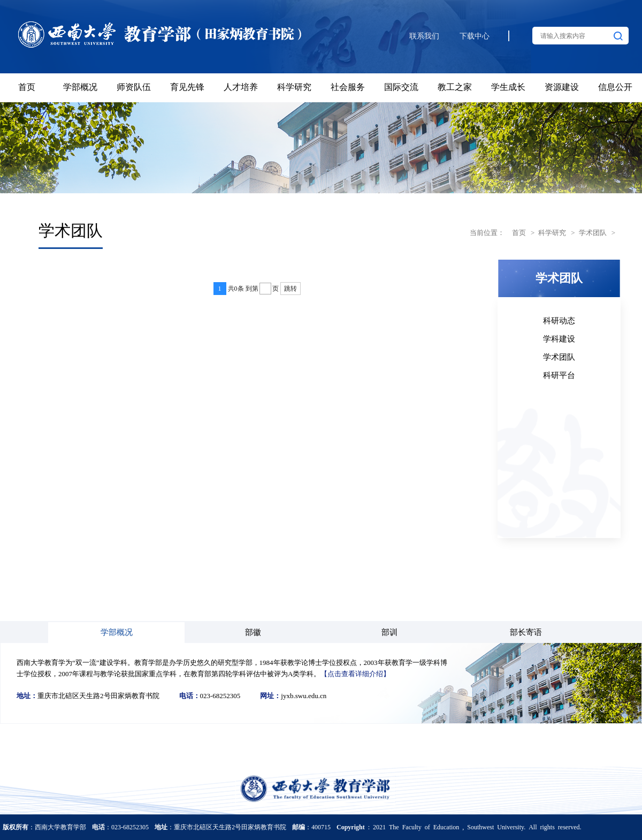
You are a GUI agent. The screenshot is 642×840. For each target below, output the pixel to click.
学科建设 (559, 338)
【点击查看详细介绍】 (355, 673)
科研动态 (559, 320)
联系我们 (424, 36)
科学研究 (552, 232)
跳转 (291, 289)
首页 (519, 232)
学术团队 (593, 232)
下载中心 (475, 36)
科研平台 (559, 374)
